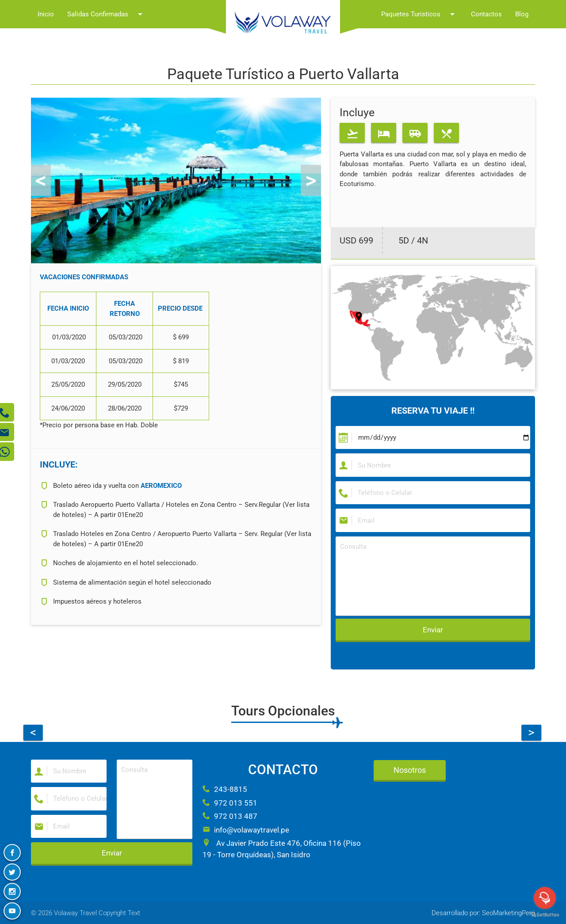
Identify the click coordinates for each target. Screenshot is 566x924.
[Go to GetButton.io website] (545, 915)
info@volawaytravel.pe (246, 830)
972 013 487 (230, 816)
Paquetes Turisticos (419, 14)
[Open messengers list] (545, 898)
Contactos (486, 14)
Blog (522, 14)
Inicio (46, 14)
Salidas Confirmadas (106, 14)
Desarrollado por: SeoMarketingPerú (483, 913)
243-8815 (225, 789)
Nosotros (410, 770)
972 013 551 (230, 803)
